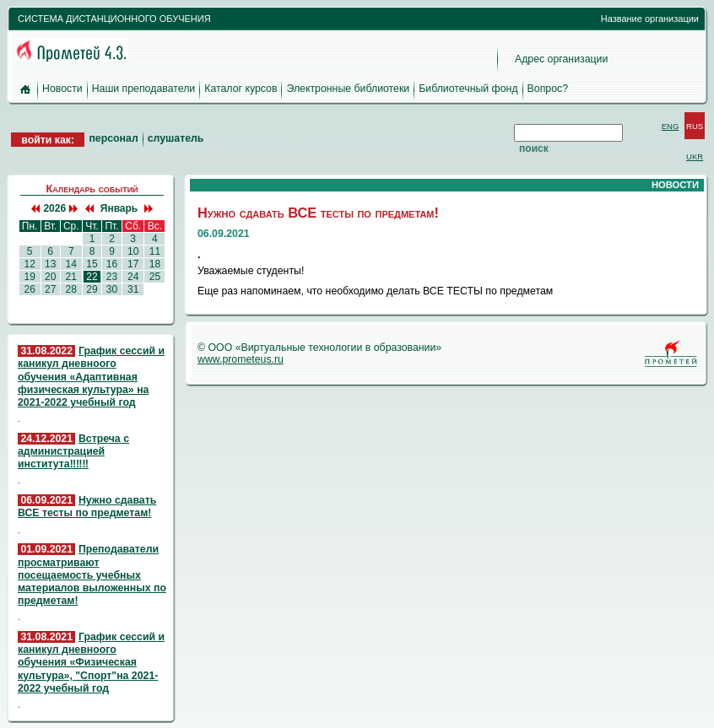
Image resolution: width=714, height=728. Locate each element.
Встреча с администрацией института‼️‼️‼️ (73, 451)
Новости (62, 89)
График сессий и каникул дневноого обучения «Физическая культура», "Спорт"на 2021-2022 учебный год (91, 663)
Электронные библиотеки (348, 89)
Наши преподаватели (144, 89)
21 (71, 277)
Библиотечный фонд (468, 89)
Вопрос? (548, 89)
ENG (671, 126)
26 (30, 289)
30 (111, 289)
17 (133, 264)
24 (133, 277)
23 (111, 277)
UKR (695, 156)
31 (133, 289)
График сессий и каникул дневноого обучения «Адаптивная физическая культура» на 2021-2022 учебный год (91, 377)
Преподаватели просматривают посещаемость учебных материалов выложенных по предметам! (92, 575)
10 (133, 251)
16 (111, 264)
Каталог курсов (241, 89)
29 (92, 289)
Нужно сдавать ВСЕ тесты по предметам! (87, 507)
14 (71, 264)
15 (92, 264)
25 (154, 277)
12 (30, 264)
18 (154, 264)
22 (92, 277)
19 (30, 277)
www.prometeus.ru (241, 359)
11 (154, 251)
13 (51, 264)
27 (51, 289)
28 (71, 289)
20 (51, 277)
